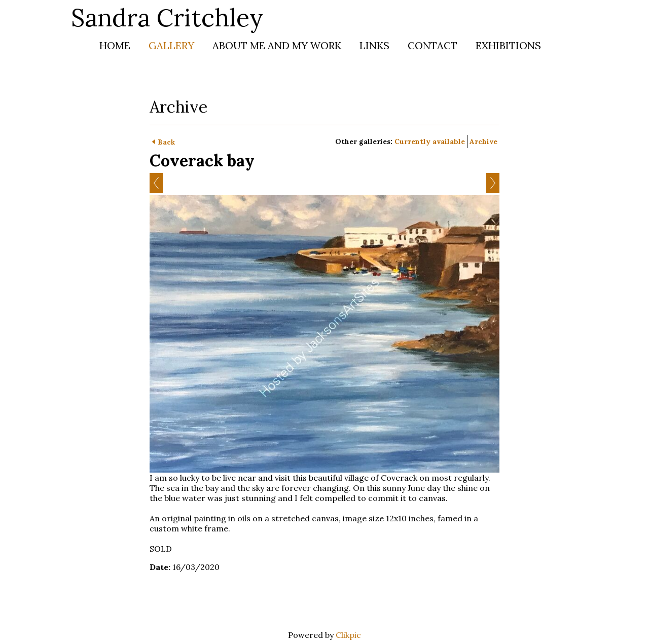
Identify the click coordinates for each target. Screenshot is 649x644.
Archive (483, 141)
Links (374, 45)
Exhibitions (508, 45)
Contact (432, 45)
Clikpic (348, 635)
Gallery (171, 45)
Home (115, 45)
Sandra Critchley (167, 17)
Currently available (430, 141)
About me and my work (277, 45)
